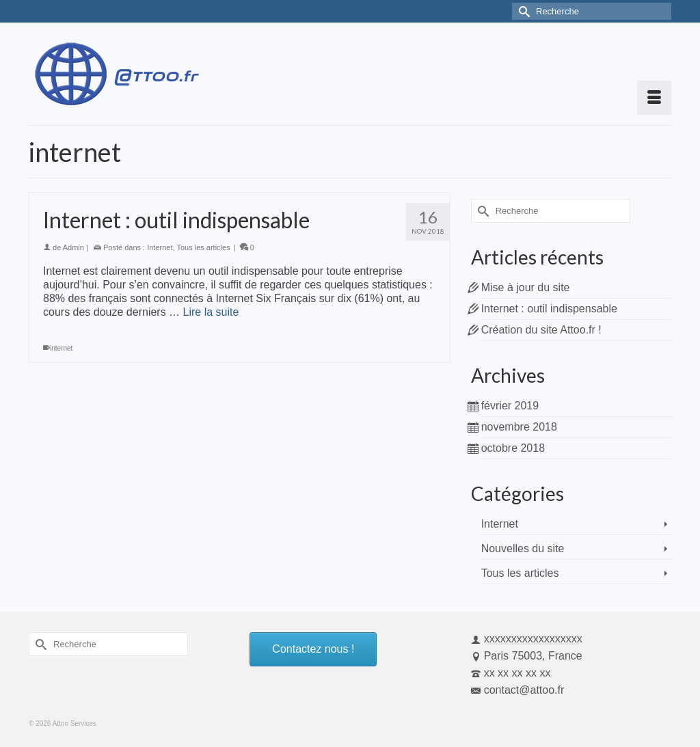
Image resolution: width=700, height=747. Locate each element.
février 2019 (510, 406)
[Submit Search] (522, 11)
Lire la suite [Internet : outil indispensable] (211, 312)
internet (61, 348)
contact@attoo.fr (518, 690)
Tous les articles (203, 247)
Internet (160, 247)
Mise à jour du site (526, 287)
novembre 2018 (519, 427)
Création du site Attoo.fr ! (541, 330)
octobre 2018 (513, 448)
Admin (73, 247)
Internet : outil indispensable (549, 309)
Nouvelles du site (523, 548)
